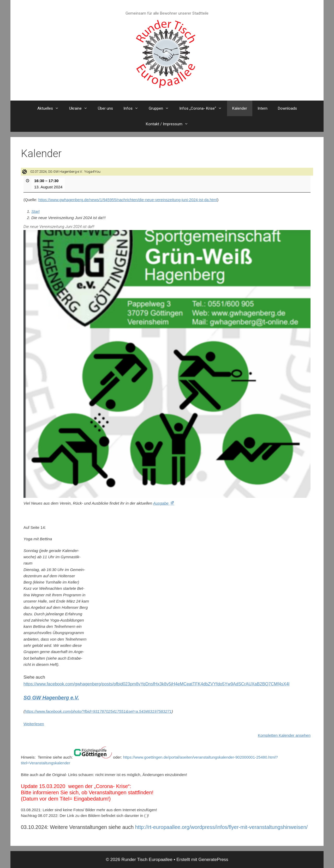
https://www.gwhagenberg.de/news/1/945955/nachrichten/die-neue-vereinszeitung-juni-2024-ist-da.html (128, 200)
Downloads (287, 108)
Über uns (105, 108)
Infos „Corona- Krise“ (203, 108)
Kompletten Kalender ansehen (284, 735)
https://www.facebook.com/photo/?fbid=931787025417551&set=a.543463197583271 (98, 711)
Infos (133, 108)
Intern (263, 108)
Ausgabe (164, 503)
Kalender (240, 108)
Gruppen (161, 108)
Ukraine (81, 108)
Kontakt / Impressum (170, 124)
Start (35, 211)
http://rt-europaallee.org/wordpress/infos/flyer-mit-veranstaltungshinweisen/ (221, 827)
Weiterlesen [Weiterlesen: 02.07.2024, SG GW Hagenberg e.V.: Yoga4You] (34, 724)
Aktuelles (51, 108)
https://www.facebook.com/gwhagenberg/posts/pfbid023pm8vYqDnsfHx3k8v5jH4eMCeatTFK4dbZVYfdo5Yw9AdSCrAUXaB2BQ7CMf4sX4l (156, 684)
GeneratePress (213, 860)
